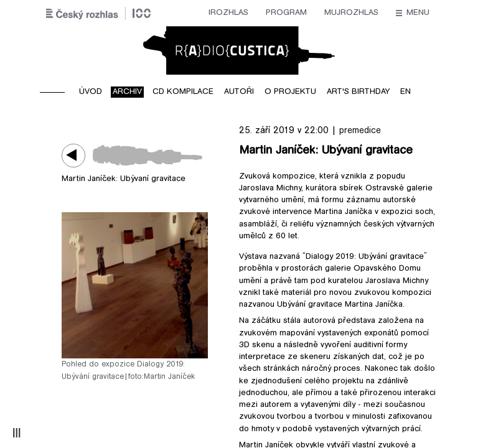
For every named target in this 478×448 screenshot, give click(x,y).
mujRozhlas (231, 13)
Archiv (127, 92)
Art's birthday (358, 92)
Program (166, 13)
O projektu (290, 92)
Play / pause (77, 155)
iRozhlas (108, 13)
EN (405, 92)
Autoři (239, 92)
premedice (360, 131)
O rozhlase (352, 13)
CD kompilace (183, 92)
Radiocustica (239, 50)
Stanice (292, 13)
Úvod (91, 92)
